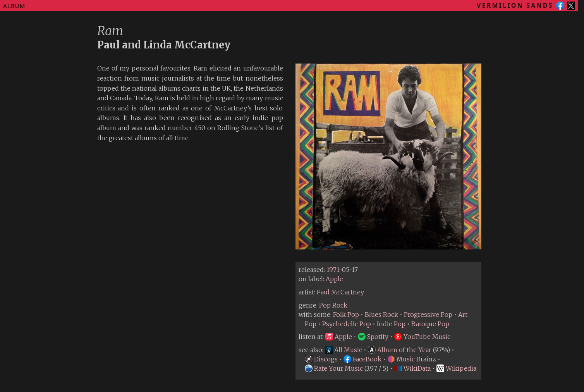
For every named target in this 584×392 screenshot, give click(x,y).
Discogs (321, 359)
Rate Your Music (334, 368)
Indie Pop (391, 324)
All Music (344, 350)
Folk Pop (346, 315)
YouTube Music (422, 337)
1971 (333, 270)
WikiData (412, 368)
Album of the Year (400, 350)
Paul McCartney (340, 292)
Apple (334, 279)
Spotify (373, 337)
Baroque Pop (430, 324)
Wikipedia (456, 368)
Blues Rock (381, 315)
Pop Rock (333, 305)
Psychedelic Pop (347, 324)
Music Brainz (412, 359)
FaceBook (362, 359)
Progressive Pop (428, 315)
